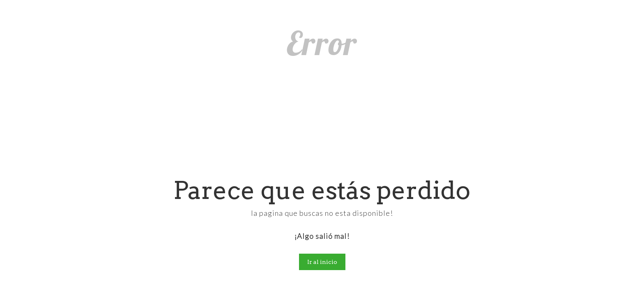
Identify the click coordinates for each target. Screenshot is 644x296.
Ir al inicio (322, 262)
